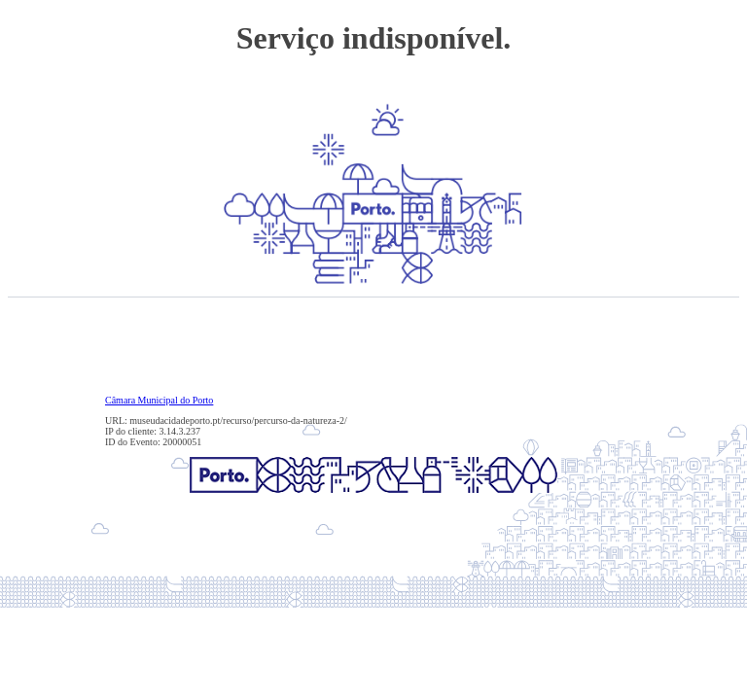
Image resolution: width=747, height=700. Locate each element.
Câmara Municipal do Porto (159, 400)
